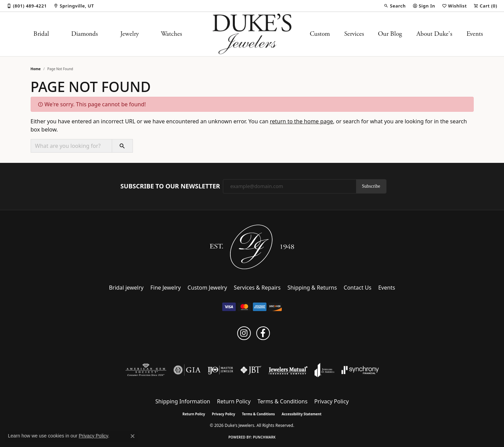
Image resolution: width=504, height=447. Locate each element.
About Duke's (434, 34)
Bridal (41, 34)
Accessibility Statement (302, 414)
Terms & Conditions (282, 401)
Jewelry (129, 34)
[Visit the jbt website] (251, 370)
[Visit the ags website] (146, 370)
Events (475, 34)
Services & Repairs (257, 288)
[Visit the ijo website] (220, 370)
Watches (171, 34)
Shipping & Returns (312, 288)
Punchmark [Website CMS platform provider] (264, 437)
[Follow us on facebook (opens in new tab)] (263, 333)
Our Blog (390, 34)
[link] (27, 6)
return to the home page (302, 121)
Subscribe (371, 186)
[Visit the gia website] (187, 370)
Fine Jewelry (165, 288)
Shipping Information (183, 401)
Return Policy (234, 401)
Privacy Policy (331, 401)
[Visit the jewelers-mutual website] (288, 370)
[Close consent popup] (133, 436)
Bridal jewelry (126, 288)
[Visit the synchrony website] (360, 370)
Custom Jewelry (207, 288)
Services (354, 34)
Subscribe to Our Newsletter (170, 186)
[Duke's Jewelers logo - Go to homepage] (252, 34)
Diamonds (85, 34)
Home (36, 69)
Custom (320, 34)
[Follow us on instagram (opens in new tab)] (244, 333)
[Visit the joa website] (324, 370)
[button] (395, 6)
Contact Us (358, 288)
